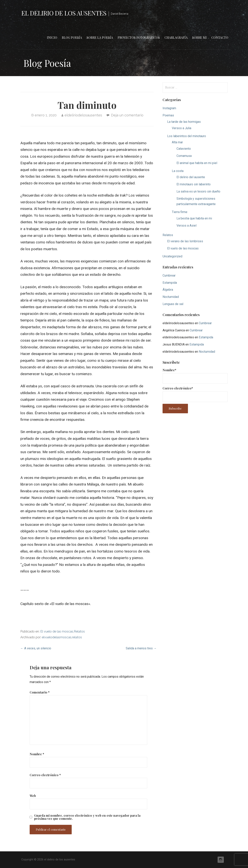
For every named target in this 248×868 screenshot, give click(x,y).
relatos (77, 637)
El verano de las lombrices (185, 241)
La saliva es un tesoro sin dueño (198, 191)
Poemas (168, 115)
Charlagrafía (176, 37)
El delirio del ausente (191, 177)
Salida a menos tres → (141, 648)
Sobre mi (199, 37)
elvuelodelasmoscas (57, 637)
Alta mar (177, 142)
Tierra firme (180, 212)
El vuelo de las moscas (57, 631)
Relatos (79, 631)
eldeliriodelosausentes (83, 115)
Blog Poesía (72, 37)
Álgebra (168, 290)
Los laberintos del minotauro (187, 136)
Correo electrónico (45, 775)
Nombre (37, 754)
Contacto (220, 37)
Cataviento (184, 149)
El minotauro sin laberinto (194, 184)
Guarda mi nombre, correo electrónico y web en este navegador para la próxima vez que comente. (87, 817)
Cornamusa (184, 156)
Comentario (40, 692)
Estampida (170, 283)
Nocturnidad (171, 297)
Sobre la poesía (100, 37)
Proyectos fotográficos (139, 37)
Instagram (169, 108)
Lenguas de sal (173, 304)
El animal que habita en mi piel (197, 163)
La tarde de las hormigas (184, 122)
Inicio (52, 37)
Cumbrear (169, 275)
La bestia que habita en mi (194, 218)
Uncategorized (172, 256)
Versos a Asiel (186, 226)
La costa (178, 171)
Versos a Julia (182, 128)
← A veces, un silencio (36, 648)
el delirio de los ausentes (64, 13)
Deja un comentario (127, 115)
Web (33, 796)
